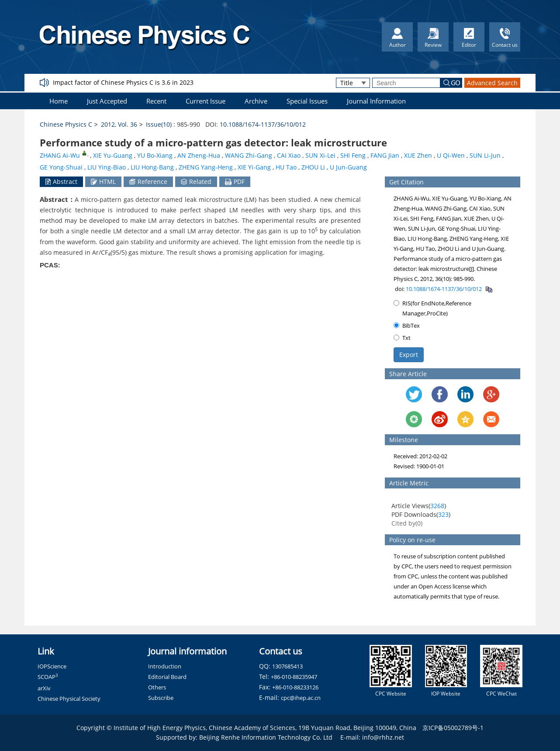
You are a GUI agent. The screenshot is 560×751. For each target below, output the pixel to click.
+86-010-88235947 (294, 677)
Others (157, 687)
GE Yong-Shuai (61, 167)
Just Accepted (107, 101)
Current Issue (206, 101)
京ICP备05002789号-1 (453, 728)
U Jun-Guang (348, 167)
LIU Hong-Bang (152, 167)
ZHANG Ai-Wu (60, 155)
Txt (402, 338)
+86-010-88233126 (295, 687)
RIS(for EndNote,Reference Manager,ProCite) (432, 308)
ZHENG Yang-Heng (206, 167)
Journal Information (376, 101)
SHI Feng (353, 155)
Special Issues (307, 101)
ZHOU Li (313, 167)
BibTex (407, 325)
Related (196, 182)
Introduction (165, 666)
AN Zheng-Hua (199, 155)
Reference (148, 182)
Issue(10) (159, 124)
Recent (156, 101)
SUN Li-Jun (485, 155)
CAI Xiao (289, 155)
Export (409, 355)
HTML (103, 182)
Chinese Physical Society (69, 699)
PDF (235, 182)
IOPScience (52, 666)
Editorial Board (167, 677)
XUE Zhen (418, 155)
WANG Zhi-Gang (249, 155)
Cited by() (407, 523)
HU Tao (286, 167)
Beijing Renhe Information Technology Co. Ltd (266, 737)
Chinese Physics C (66, 124)
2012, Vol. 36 (119, 124)
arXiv (44, 688)
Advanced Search (492, 83)
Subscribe (161, 698)
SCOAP (48, 677)
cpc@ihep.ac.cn (301, 698)
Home (59, 101)
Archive (256, 101)
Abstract (61, 182)
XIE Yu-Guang (113, 155)
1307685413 (287, 666)
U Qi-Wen (451, 155)
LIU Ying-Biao (107, 167)
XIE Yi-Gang (254, 167)
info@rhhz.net (383, 737)
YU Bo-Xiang (155, 155)
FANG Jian (385, 155)
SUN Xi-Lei (320, 155)
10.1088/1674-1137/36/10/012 (263, 124)
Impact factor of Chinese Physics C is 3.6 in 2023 (123, 82)
